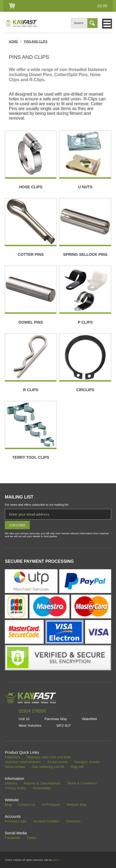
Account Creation (46, 821)
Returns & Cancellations (42, 783)
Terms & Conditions (82, 783)
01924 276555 (32, 711)
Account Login (16, 821)
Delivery (11, 783)
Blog (8, 805)
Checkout (73, 821)
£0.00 (102, 6)
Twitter (32, 838)
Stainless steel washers (23, 762)
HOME (13, 41)
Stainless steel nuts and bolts (49, 757)
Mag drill (77, 767)
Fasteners (12, 757)
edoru (56, 860)
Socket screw (57, 762)
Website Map (77, 805)
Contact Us (27, 805)
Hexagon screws (87, 762)
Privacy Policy (16, 788)
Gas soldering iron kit (48, 767)
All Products (51, 805)
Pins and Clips (36, 41)
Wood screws (15, 767)
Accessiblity (42, 788)
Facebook (12, 838)
